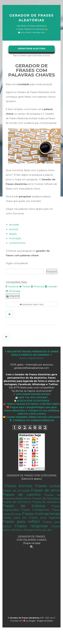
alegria (13, 234)
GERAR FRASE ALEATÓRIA (31, 49)
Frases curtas (48, 486)
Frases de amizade (16, 491)
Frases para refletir (21, 522)
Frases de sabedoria (46, 502)
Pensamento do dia (38, 530)
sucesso (14, 229)
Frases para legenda (45, 518)
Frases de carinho (22, 495)
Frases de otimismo (17, 502)
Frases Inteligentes (35, 510)
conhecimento (18, 243)
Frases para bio (15, 518)
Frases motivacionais (41, 514)
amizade (14, 225)
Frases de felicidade (46, 498)
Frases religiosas (31, 526)
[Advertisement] (31, 584)
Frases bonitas (19, 486)
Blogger (32, 621)
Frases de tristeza (24, 506)
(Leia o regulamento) (32, 355)
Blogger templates (45, 621)
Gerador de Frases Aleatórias (31, 18)
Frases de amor (46, 490)
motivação (15, 238)
